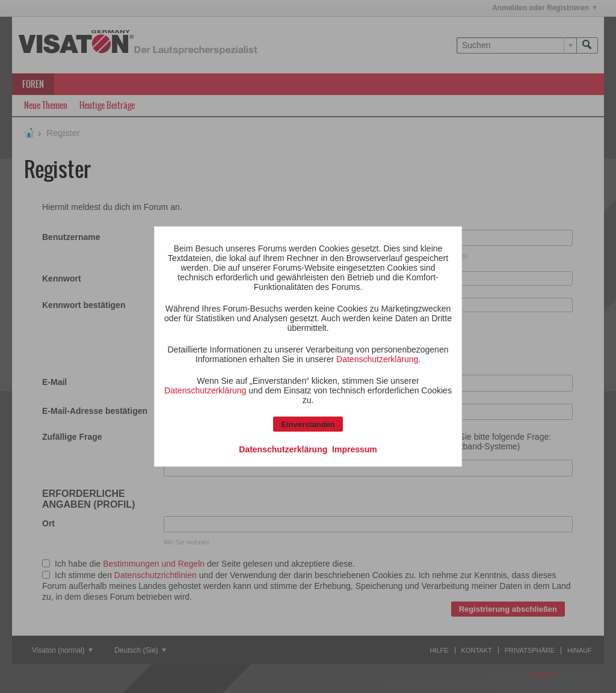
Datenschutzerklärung (377, 359)
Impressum (355, 449)
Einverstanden (308, 424)
